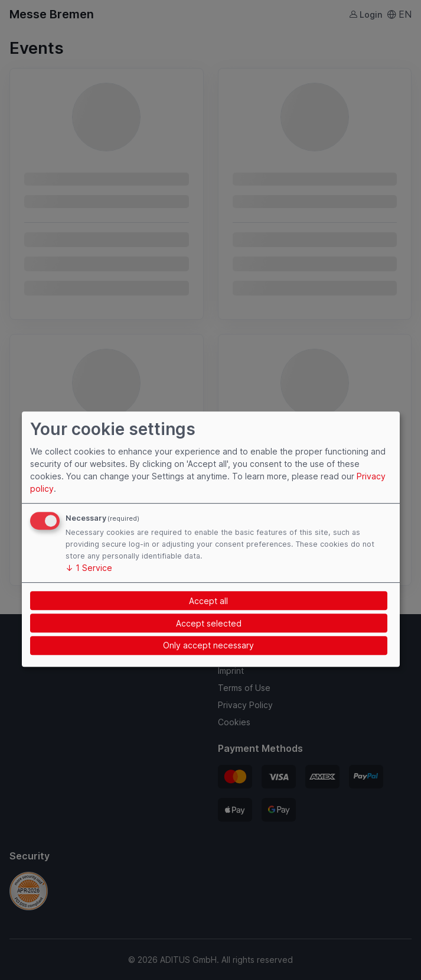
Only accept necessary (208, 646)
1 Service (89, 568)
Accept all (208, 601)
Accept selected (209, 623)
